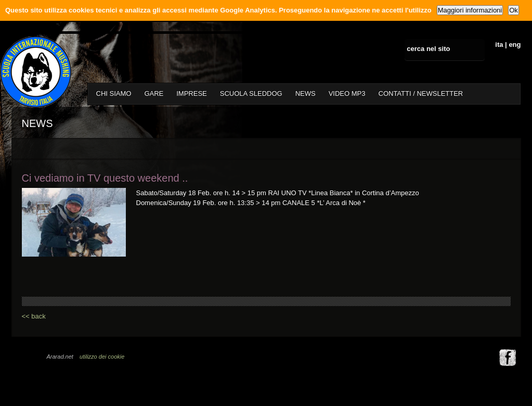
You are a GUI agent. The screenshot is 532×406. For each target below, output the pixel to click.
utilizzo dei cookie (102, 357)
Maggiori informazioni (470, 10)
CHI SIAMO (114, 93)
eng (515, 45)
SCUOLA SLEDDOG (251, 93)
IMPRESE (192, 93)
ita (499, 45)
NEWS (306, 93)
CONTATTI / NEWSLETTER (421, 93)
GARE (154, 93)
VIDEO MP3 (347, 93)
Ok (514, 10)
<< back (34, 316)
